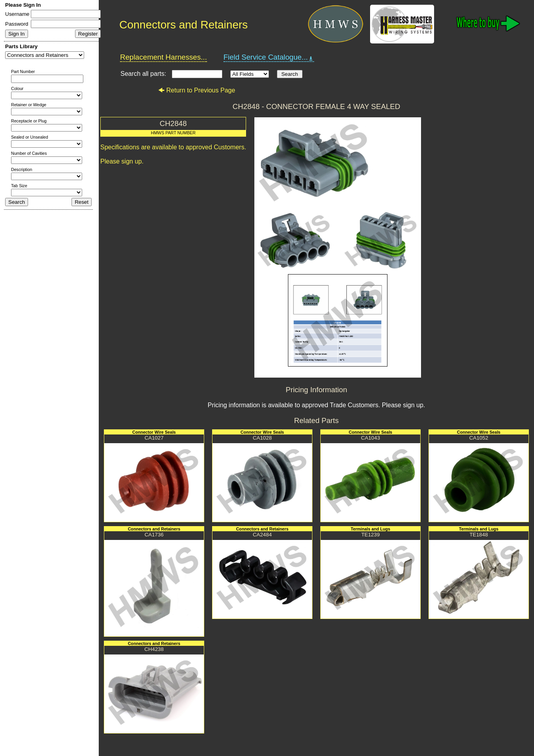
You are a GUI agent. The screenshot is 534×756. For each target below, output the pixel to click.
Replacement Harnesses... (164, 57)
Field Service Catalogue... (269, 57)
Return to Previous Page (196, 90)
